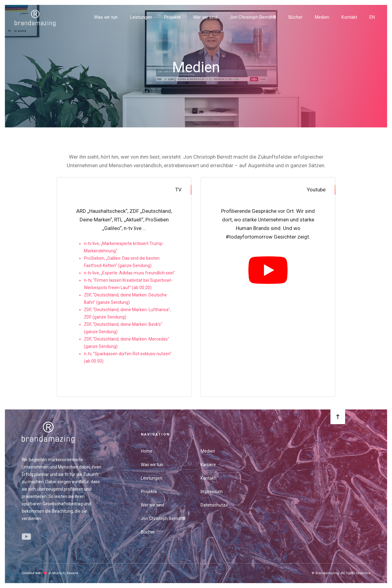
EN (372, 17)
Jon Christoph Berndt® (253, 17)
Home (147, 451)
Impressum (212, 492)
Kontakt (349, 17)
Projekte (172, 17)
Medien (322, 17)
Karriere (208, 465)
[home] (35, 16)
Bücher (296, 17)
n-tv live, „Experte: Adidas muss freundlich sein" (129, 273)
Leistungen (141, 17)
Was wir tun (106, 17)
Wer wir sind (205, 17)
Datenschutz (213, 505)
